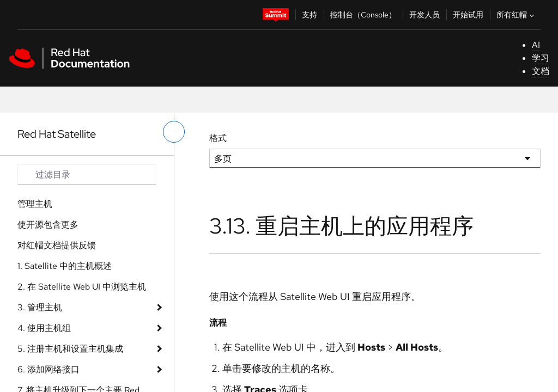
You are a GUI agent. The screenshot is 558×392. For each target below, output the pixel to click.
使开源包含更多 (48, 225)
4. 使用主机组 (44, 328)
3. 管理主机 (40, 307)
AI (536, 45)
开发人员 (424, 15)
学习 (541, 58)
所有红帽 (517, 15)
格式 (218, 138)
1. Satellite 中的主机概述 (65, 266)
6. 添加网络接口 (48, 369)
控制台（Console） (363, 15)
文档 (541, 71)
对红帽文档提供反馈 (57, 245)
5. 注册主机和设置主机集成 (70, 349)
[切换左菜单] (174, 132)
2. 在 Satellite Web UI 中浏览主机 (82, 287)
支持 (310, 15)
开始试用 (468, 15)
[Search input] (87, 175)
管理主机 (35, 204)
